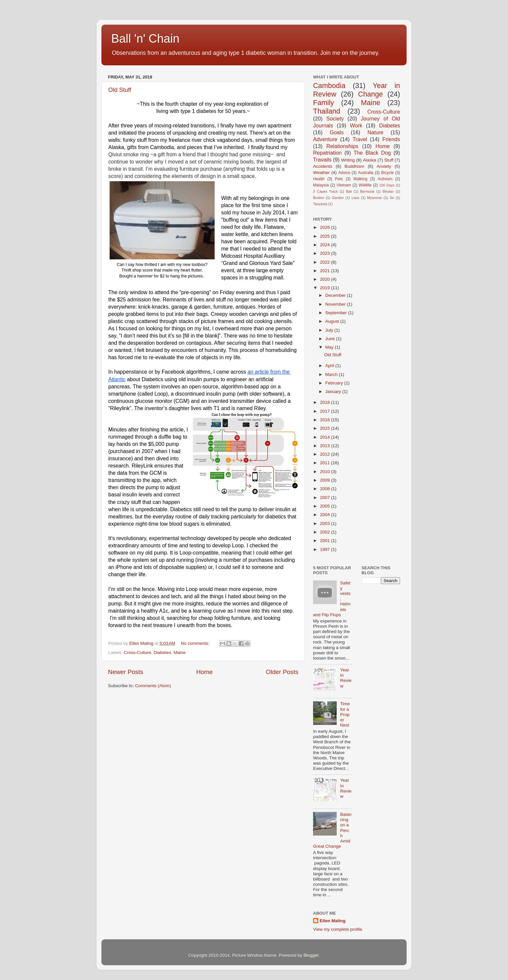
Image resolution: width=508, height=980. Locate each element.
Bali (349, 191)
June (331, 339)
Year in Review (346, 678)
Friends (391, 139)
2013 (326, 446)
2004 (326, 515)
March (332, 374)
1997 (326, 549)
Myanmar (375, 198)
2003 (326, 523)
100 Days (387, 185)
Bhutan (388, 191)
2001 (326, 541)
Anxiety (384, 166)
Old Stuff (120, 90)
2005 (326, 506)
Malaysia (321, 185)
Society (335, 119)
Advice (344, 173)
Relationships (342, 146)
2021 (326, 271)
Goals (337, 132)
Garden (338, 198)
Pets (339, 179)
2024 (326, 245)
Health (319, 179)
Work (356, 125)
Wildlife (365, 185)
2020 (326, 279)
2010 (326, 472)
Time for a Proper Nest (345, 714)
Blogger (311, 955)
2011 (326, 463)
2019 (326, 288)
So (392, 198)
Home (204, 672)
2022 (326, 262)
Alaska (370, 160)
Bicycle (387, 173)
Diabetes (162, 653)
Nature (376, 132)
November (336, 304)
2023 (326, 253)
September (337, 313)
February (335, 383)
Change (370, 94)
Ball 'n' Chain (145, 39)
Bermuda (367, 191)
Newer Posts (126, 672)
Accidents (323, 166)
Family (324, 103)
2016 (326, 420)
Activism (385, 179)
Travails (322, 160)
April (330, 366)
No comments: (196, 643)
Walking (360, 179)
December (336, 295)
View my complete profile (338, 929)
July (330, 330)
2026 (326, 227)
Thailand (327, 111)
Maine (180, 653)
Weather (321, 173)
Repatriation (327, 153)
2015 (326, 428)
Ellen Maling (333, 921)
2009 (326, 480)
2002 (326, 532)
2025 (326, 236)
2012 (326, 454)
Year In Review (346, 788)
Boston (319, 198)
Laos (355, 198)
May (330, 347)
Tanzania (320, 204)
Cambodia (329, 86)
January (334, 392)
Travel (360, 139)
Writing (348, 160)
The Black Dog (372, 153)
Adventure (325, 139)
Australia (366, 173)
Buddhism (354, 166)
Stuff (389, 160)
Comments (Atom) (153, 686)
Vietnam (344, 185)
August (333, 321)
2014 (326, 437)
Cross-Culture (137, 653)
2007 (326, 498)
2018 (326, 402)
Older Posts (282, 672)
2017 (326, 411)
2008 (326, 489)
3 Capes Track (325, 191)
